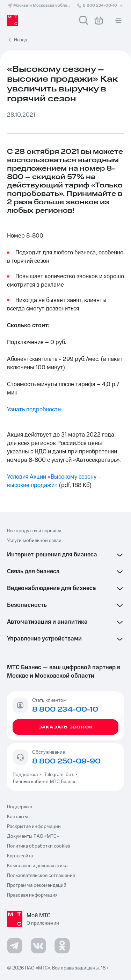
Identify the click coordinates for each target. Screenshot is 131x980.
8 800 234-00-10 (100, 5)
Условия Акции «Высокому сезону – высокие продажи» (55, 481)
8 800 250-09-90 (66, 761)
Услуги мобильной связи (34, 541)
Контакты (17, 817)
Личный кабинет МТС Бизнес (45, 782)
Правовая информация (32, 895)
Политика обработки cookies (39, 846)
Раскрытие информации (34, 827)
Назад (21, 40)
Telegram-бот (59, 775)
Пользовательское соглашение (41, 876)
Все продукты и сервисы (34, 531)
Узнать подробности (34, 410)
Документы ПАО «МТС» (33, 836)
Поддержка (26, 775)
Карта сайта (20, 856)
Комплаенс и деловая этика (37, 866)
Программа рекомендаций (37, 885)
